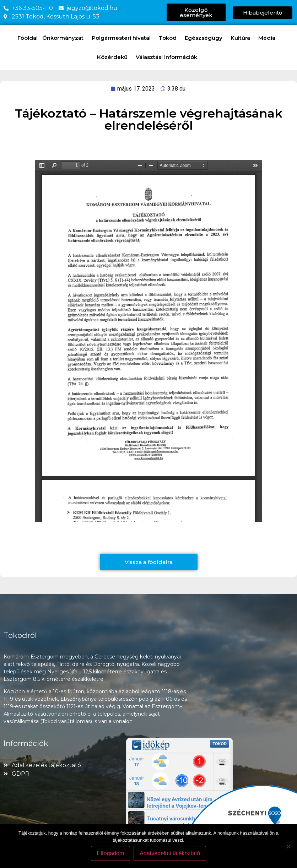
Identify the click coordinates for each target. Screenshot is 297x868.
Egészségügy (205, 38)
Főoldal (28, 38)
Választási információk (168, 57)
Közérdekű (114, 57)
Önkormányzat (65, 38)
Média (269, 38)
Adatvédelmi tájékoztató (170, 853)
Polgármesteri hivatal (123, 38)
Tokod (169, 38)
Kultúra (242, 38)
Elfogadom (111, 853)
